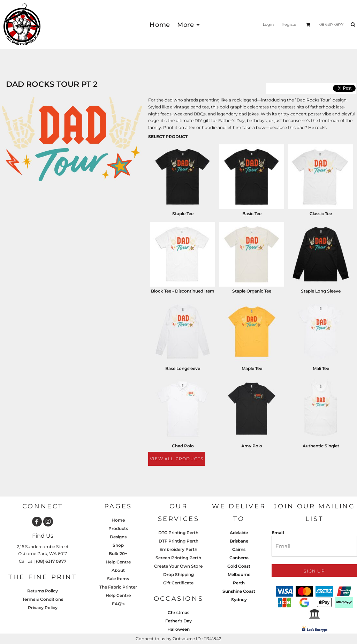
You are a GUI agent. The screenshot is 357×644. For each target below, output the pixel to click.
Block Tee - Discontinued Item (183, 291)
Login (268, 24)
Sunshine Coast (239, 591)
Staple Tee (183, 214)
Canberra (239, 558)
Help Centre (118, 562)
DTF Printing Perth (178, 541)
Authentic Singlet (321, 446)
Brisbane (239, 541)
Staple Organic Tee (252, 291)
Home (118, 520)
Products (118, 528)
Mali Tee (321, 368)
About (118, 570)
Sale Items (118, 579)
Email (278, 533)
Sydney (239, 600)
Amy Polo (252, 446)
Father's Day (178, 621)
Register (290, 24)
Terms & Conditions (43, 599)
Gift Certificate (178, 583)
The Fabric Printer (118, 587)
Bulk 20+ (118, 554)
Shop (118, 545)
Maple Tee (252, 368)
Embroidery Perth (178, 549)
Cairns (239, 549)
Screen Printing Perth (178, 558)
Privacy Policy (43, 608)
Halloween (178, 629)
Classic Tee (321, 214)
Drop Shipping (178, 574)
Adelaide (239, 533)
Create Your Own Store (178, 566)
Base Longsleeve (183, 368)
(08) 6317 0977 (51, 561)
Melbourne (239, 574)
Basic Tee (252, 214)
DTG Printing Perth (178, 533)
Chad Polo (183, 446)
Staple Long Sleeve (321, 291)
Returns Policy (43, 591)
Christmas (178, 612)
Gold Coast (239, 566)
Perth (239, 583)
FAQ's (118, 604)
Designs (118, 537)
